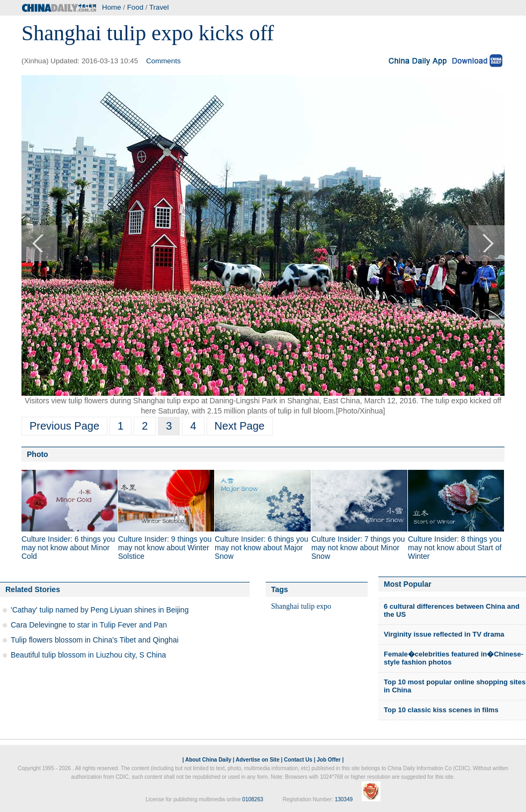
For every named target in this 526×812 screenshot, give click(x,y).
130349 (344, 799)
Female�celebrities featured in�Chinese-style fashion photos (454, 658)
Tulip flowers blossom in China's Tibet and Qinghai (95, 640)
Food (135, 7)
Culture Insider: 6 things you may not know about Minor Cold (68, 548)
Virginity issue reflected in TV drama (444, 634)
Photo (38, 454)
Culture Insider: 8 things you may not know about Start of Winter (455, 548)
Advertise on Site (258, 760)
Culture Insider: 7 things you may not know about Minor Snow (358, 548)
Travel (159, 7)
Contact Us (298, 760)
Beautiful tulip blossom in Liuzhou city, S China (88, 655)
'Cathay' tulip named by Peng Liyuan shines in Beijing (100, 610)
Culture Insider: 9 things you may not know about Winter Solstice (165, 548)
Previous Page (64, 426)
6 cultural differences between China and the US (452, 611)
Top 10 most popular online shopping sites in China (455, 686)
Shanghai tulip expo (301, 606)
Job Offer (328, 760)
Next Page (240, 426)
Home (112, 7)
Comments (163, 61)
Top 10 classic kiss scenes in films (441, 710)
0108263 (253, 799)
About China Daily (208, 760)
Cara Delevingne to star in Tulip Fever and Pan (89, 625)
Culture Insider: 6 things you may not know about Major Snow (261, 548)
